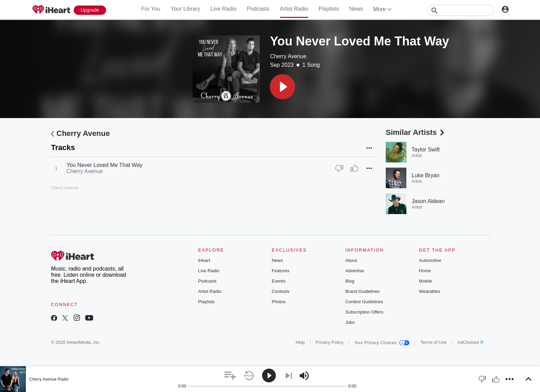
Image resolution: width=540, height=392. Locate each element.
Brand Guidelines (363, 291)
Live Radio (224, 9)
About (351, 260)
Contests (281, 291)
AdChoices (471, 342)
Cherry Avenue (288, 56)
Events (279, 281)
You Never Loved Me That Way (105, 165)
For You (151, 9)
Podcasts (258, 9)
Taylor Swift (426, 150)
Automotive (430, 260)
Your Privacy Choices (382, 343)
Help (300, 342)
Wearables (429, 291)
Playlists (329, 9)
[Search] (461, 10)
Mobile (425, 281)
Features (281, 271)
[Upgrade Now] (90, 10)
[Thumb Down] (339, 168)
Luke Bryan (425, 175)
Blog (350, 281)
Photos (279, 302)
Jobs (350, 322)
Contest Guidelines (364, 302)
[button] (282, 87)
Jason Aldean (428, 201)
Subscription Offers (364, 312)
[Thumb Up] (354, 168)
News (356, 9)
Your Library (185, 9)
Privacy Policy (329, 342)
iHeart (204, 260)
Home (425, 271)
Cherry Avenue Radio (49, 379)
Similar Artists (416, 132)
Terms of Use (433, 342)
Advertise (355, 271)
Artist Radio (294, 9)
